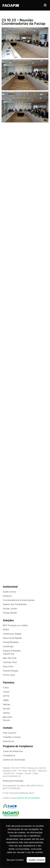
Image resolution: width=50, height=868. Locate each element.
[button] (45, 5)
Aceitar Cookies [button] (37, 860)
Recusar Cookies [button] (15, 860)
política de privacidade (28, 798)
